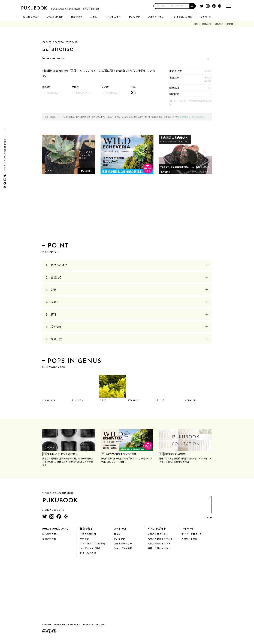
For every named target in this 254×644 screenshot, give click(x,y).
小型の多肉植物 (88, 534)
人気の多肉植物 (55, 17)
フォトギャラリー (157, 17)
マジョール (190, 400)
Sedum (218, 24)
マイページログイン (192, 534)
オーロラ (161, 400)
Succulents (207, 24)
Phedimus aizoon (54, 71)
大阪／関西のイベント (159, 543)
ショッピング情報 (183, 17)
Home (196, 24)
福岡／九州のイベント (159, 548)
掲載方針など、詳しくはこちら (192, 117)
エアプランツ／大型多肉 (93, 543)
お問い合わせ (49, 539)
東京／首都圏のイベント (160, 539)
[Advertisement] (127, 210)
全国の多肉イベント (158, 534)
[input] (172, 6)
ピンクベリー (134, 400)
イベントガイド (113, 17)
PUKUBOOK (39, 8)
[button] (193, 6)
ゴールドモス (77, 400)
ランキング (134, 17)
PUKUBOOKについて (55, 528)
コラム (94, 17)
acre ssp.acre (49, 400)
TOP (209, 508)
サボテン (84, 539)
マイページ (206, 17)
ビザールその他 (88, 553)
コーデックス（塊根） (91, 548)
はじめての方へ (31, 17)
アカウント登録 (190, 539)
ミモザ (102, 400)
